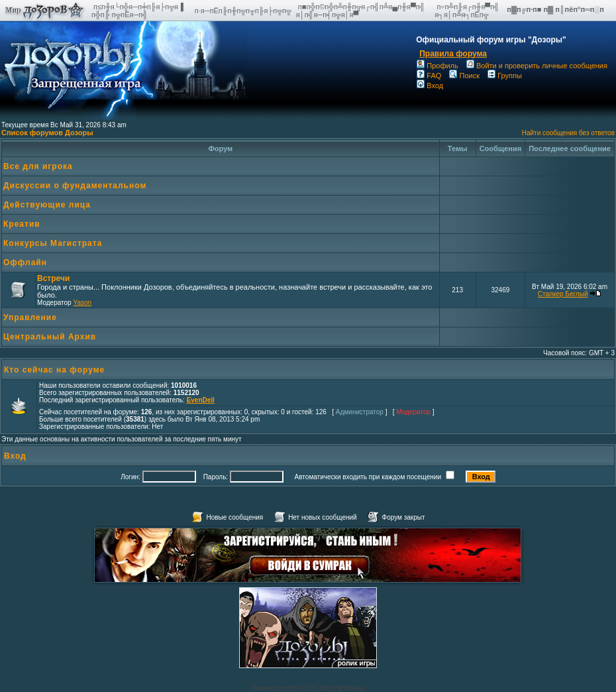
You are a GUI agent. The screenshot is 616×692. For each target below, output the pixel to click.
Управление (30, 317)
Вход (430, 86)
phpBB (289, 688)
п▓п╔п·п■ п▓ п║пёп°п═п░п (556, 9)
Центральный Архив (50, 337)
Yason (82, 303)
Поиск (464, 76)
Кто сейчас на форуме (54, 370)
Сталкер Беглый (563, 294)
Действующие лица (47, 205)
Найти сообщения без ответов (568, 133)
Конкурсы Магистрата (53, 243)
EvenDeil (201, 400)
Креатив (22, 224)
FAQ (429, 76)
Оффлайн (25, 262)
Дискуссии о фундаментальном (75, 186)
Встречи (53, 278)
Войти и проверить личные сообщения (537, 66)
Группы (505, 76)
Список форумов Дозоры (47, 133)
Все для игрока (38, 166)
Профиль (437, 66)
